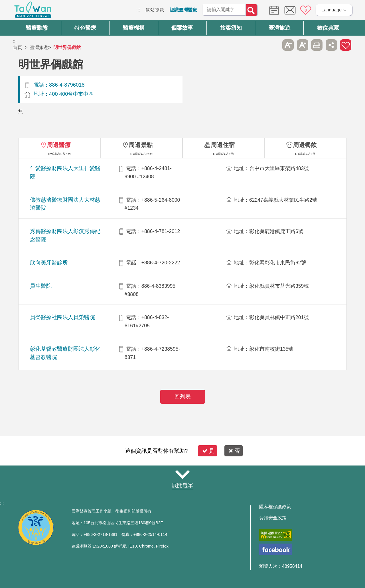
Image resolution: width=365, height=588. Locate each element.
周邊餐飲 (305, 145)
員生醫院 (41, 286)
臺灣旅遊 (39, 47)
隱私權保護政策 (275, 507)
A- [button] (288, 45)
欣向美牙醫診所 (49, 263)
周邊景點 (141, 145)
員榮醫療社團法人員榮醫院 (62, 317)
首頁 (17, 47)
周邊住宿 (223, 145)
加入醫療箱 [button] (346, 45)
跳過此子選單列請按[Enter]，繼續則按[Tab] (274, 45)
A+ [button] (303, 45)
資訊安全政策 (273, 518)
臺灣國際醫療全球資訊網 (33, 11)
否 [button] (234, 451)
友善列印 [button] (317, 45)
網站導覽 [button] (182, 474)
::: (138, 10)
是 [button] (208, 451)
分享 (331, 45)
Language (331, 10)
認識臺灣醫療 (183, 10)
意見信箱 (290, 10)
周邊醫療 (59, 145)
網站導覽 (155, 10)
